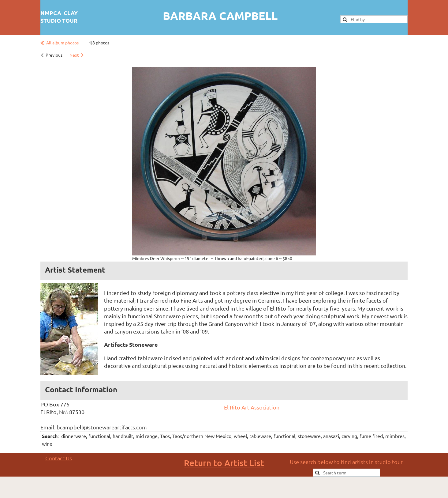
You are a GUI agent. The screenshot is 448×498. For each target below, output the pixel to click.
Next (74, 55)
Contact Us (59, 458)
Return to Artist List (224, 463)
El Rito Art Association (252, 407)
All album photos (62, 43)
